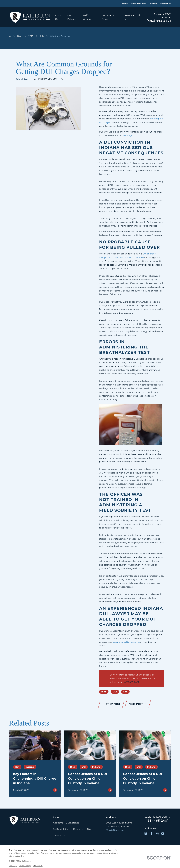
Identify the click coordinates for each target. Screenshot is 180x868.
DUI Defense (72, 823)
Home (125, 4)
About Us (58, 823)
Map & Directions (115, 830)
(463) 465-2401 (159, 21)
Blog (104, 692)
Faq (125, 692)
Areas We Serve (138, 4)
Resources (79, 829)
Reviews (153, 4)
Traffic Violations (62, 829)
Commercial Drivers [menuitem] (108, 17)
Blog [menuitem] (139, 17)
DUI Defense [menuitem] (72, 17)
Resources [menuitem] (129, 17)
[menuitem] (13, 866)
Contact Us (165, 4)
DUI (115, 692)
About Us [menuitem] (58, 17)
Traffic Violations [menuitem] (88, 17)
